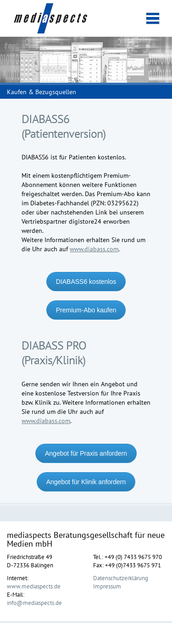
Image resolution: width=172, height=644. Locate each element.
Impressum (107, 586)
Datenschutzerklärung (121, 578)
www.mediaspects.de (34, 586)
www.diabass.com (94, 249)
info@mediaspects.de (34, 603)
